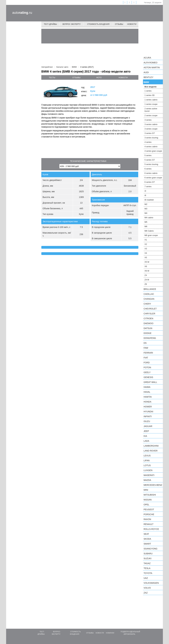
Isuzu (147, 421)
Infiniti (148, 416)
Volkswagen (151, 583)
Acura (147, 58)
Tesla (147, 568)
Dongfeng (150, 338)
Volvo (147, 588)
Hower (148, 407)
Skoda (147, 539)
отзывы (76, 78)
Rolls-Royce (151, 529)
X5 (146, 257)
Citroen (148, 318)
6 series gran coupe (153, 178)
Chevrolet (150, 309)
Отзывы (119, 24)
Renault (148, 524)
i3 (145, 191)
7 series (148, 186)
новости (123, 78)
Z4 (146, 275)
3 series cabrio (151, 124)
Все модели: (151, 87)
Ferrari (148, 353)
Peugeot (149, 509)
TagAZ (147, 563)
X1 (146, 240)
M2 (146, 204)
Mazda (147, 480)
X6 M (147, 271)
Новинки (110, 633)
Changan (149, 299)
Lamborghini (151, 446)
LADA (146, 441)
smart (147, 544)
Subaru (148, 554)
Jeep (146, 431)
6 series (148, 169)
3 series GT (150, 133)
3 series (148, 120)
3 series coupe (151, 129)
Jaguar (148, 426)
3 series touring (151, 138)
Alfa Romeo (150, 63)
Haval (147, 392)
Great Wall (150, 382)
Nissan (148, 500)
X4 (146, 253)
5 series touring (151, 164)
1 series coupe (151, 104)
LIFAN (147, 461)
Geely (147, 372)
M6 (146, 226)
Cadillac (149, 294)
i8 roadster (149, 200)
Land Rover (151, 451)
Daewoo (148, 323)
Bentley (148, 77)
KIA (145, 436)
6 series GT (150, 182)
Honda (147, 402)
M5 (146, 222)
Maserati (149, 475)
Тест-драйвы (50, 24)
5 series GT (150, 160)
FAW (146, 348)
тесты (52, 78)
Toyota (148, 573)
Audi (146, 72)
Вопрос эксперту (72, 24)
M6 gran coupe (151, 235)
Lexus (147, 456)
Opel (146, 505)
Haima (147, 387)
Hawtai (148, 397)
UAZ (146, 578)
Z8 (146, 284)
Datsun (148, 328)
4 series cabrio (151, 147)
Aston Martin (152, 67)
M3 (146, 209)
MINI (146, 490)
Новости (132, 24)
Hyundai (148, 412)
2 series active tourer (151, 110)
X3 (146, 249)
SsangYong (150, 549)
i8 (145, 195)
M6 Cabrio (149, 231)
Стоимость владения (98, 24)
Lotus (147, 465)
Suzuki (147, 558)
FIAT (146, 358)
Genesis (148, 377)
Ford (147, 363)
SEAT (146, 534)
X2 (146, 244)
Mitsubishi (150, 495)
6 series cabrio (151, 173)
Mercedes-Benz (153, 485)
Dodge (147, 333)
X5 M (147, 262)
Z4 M (147, 280)
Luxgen (148, 470)
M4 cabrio (149, 218)
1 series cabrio (151, 100)
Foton (147, 367)
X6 (146, 266)
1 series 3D (150, 95)
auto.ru (22, 13)
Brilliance (150, 289)
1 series (148, 91)
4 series (148, 142)
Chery (147, 304)
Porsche (149, 514)
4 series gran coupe (153, 151)
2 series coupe (151, 115)
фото (99, 78)
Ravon (147, 519)
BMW (146, 82)
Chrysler (149, 314)
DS (145, 343)
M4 (146, 213)
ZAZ (146, 593)
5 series (148, 155)
